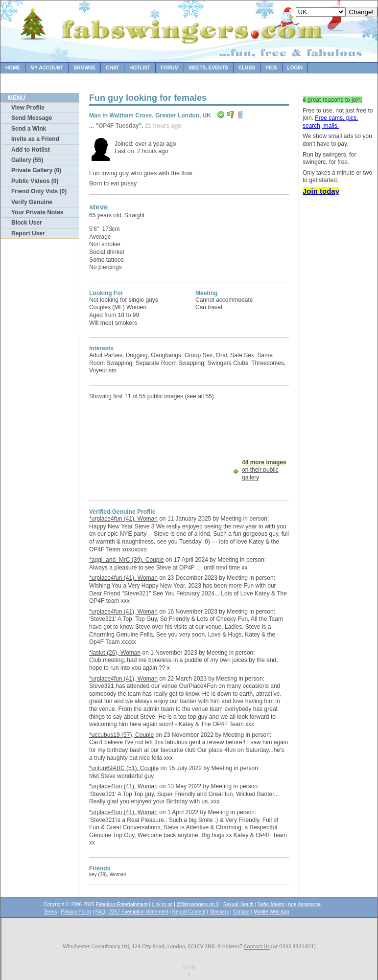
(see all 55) (199, 396)
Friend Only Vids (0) (39, 191)
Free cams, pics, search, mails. (330, 122)
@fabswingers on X (198, 904)
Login (295, 68)
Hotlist (140, 68)
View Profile (28, 108)
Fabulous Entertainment (121, 904)
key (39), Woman (108, 875)
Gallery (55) (27, 160)
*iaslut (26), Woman (115, 653)
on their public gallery (264, 470)
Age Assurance (304, 904)
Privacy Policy (76, 912)
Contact (241, 912)
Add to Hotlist (31, 150)
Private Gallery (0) (36, 170)
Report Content (189, 912)
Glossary (219, 912)
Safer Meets (271, 904)
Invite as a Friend (35, 139)
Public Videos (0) (35, 181)
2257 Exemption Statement (139, 912)
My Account (47, 68)
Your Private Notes (37, 212)
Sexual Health (238, 904)
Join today (321, 191)
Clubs (247, 68)
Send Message (32, 118)
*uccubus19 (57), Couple (121, 735)
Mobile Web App (272, 912)
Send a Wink (29, 129)
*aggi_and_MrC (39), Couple (127, 560)
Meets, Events (209, 68)
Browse (84, 68)
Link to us (162, 904)
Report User (28, 233)
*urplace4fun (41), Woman (123, 519)
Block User (27, 223)
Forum (170, 68)
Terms (50, 912)
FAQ (101, 912)
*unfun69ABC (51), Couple (124, 768)
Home (13, 68)
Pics (271, 68)
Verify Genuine (32, 202)
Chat (112, 68)
